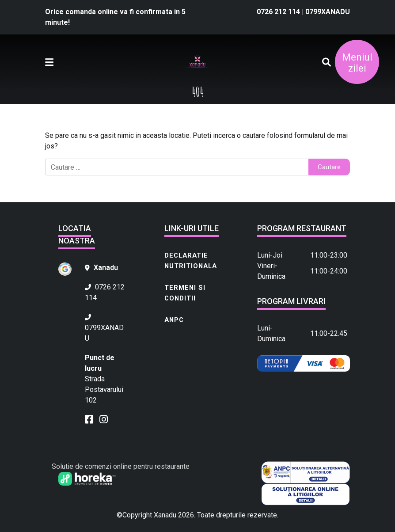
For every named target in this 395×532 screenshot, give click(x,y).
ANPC (174, 320)
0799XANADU (328, 12)
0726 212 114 (279, 12)
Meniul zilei (357, 63)
